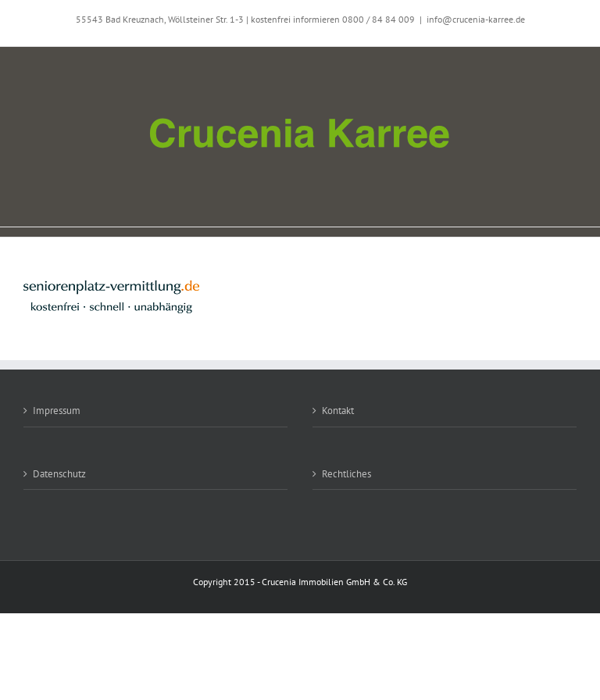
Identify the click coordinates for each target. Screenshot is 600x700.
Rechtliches (346, 474)
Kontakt (338, 411)
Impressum (57, 411)
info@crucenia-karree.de (476, 19)
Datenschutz (59, 474)
